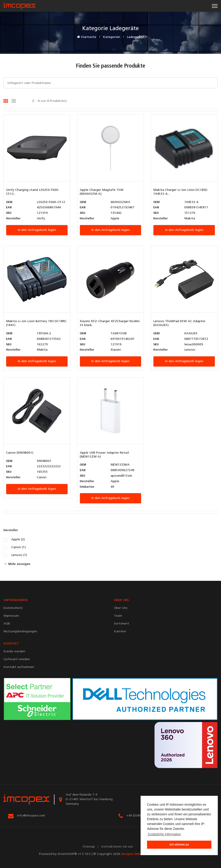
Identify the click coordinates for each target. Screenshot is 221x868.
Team (118, 616)
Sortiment (122, 624)
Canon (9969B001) (20, 453)
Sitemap (89, 847)
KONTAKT (11, 644)
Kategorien (112, 37)
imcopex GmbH (132, 854)
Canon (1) (18, 547)
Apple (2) (18, 540)
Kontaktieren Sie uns (117, 847)
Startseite (87, 37)
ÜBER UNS (121, 600)
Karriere (120, 632)
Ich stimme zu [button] (179, 845)
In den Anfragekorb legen (37, 230)
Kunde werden (14, 652)
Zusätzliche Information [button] (164, 834)
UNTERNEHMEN (15, 600)
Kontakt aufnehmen (19, 667)
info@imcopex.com (31, 816)
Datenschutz (13, 608)
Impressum (11, 616)
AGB (7, 624)
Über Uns (121, 608)
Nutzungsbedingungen (20, 632)
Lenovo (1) (19, 555)
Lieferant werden (17, 659)
